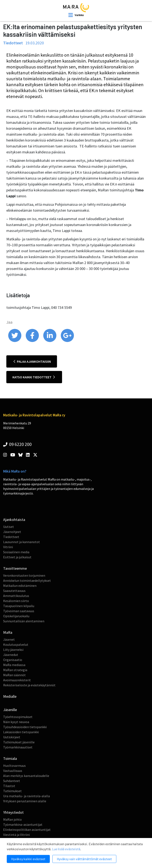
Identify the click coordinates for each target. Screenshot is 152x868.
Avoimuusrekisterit (17, 680)
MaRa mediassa (14, 665)
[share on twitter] (15, 341)
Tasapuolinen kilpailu (19, 606)
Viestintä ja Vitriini (16, 835)
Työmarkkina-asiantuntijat (23, 824)
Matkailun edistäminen (20, 586)
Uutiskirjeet (12, 737)
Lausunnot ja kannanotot (22, 542)
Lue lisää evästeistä (66, 849)
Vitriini (8, 547)
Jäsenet (9, 639)
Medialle (10, 696)
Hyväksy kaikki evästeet (28, 859)
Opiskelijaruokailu (16, 616)
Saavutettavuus (14, 591)
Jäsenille (10, 710)
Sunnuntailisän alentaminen (24, 621)
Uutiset (9, 527)
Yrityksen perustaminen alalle (25, 801)
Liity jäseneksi (13, 650)
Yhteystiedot (13, 812)
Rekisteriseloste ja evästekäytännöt (29, 685)
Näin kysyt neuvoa (16, 722)
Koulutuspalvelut (16, 645)
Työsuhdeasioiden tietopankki (25, 727)
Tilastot (9, 786)
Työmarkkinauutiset (18, 747)
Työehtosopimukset (18, 717)
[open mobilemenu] (76, 15)
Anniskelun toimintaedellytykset (27, 580)
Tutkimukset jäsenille (19, 742)
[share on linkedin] (50, 341)
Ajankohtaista (14, 520)
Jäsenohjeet (12, 532)
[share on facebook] (33, 341)
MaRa (8, 632)
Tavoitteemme (15, 568)
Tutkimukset (12, 791)
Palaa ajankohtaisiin (32, 361)
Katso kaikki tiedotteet (34, 377)
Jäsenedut (11, 655)
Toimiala (10, 758)
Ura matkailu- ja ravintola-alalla (26, 796)
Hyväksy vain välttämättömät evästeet (84, 859)
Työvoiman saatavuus (19, 611)
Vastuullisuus (13, 771)
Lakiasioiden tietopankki (21, 732)
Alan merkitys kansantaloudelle (26, 776)
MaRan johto (12, 819)
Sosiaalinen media (16, 552)
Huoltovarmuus (14, 766)
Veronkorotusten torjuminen (24, 575)
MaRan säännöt (14, 675)
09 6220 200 (17, 444)
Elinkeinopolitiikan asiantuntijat (27, 830)
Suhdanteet (12, 781)
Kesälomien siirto (16, 601)
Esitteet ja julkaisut (17, 557)
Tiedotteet (11, 537)
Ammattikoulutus (16, 596)
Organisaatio (13, 660)
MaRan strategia (15, 670)
